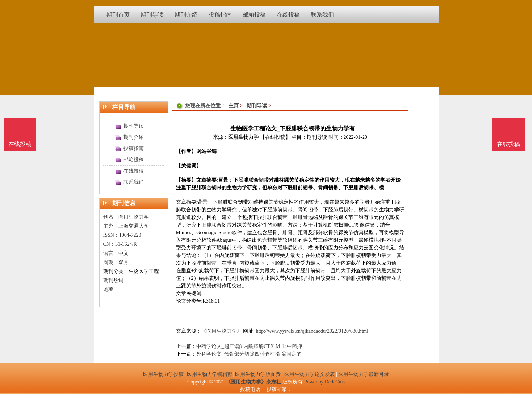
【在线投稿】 (275, 137)
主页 (234, 106)
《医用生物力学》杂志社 (254, 382)
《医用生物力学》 (222, 331)
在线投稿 (508, 144)
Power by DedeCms (324, 382)
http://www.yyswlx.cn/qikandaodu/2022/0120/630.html (312, 331)
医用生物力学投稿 (163, 374)
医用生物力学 (243, 137)
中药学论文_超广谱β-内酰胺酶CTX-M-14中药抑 (249, 346)
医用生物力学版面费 (258, 374)
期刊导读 (257, 106)
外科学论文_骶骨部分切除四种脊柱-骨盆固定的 (249, 354)
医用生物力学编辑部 (210, 374)
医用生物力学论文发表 (310, 374)
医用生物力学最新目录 (364, 374)
